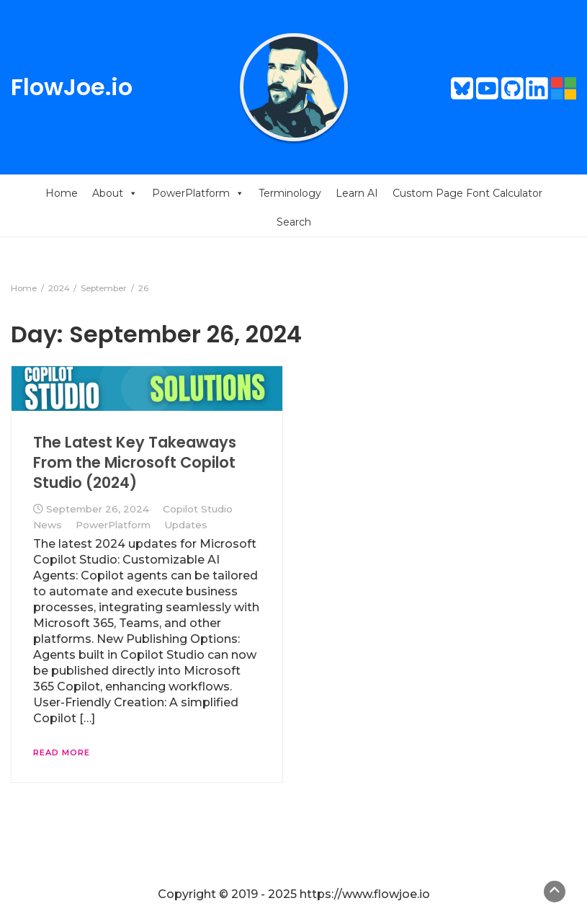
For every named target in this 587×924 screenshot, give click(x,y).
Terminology (290, 193)
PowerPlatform (198, 193)
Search (294, 222)
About (115, 193)
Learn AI (357, 193)
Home (62, 193)
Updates (186, 525)
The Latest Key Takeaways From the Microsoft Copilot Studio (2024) (135, 463)
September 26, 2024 (98, 509)
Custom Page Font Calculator (467, 193)
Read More (62, 752)
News (48, 525)
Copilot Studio (198, 509)
